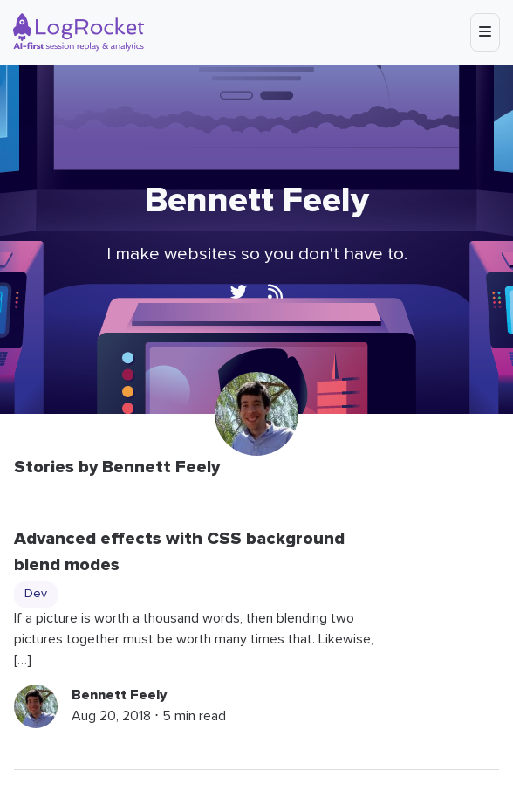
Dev (36, 594)
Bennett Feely (119, 695)
